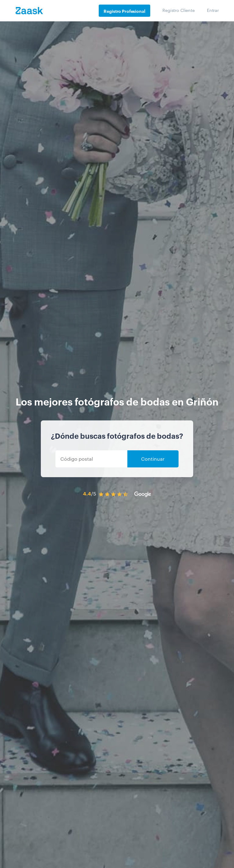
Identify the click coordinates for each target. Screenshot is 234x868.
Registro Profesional (124, 11)
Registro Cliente (179, 10)
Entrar (213, 10)
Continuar (153, 459)
